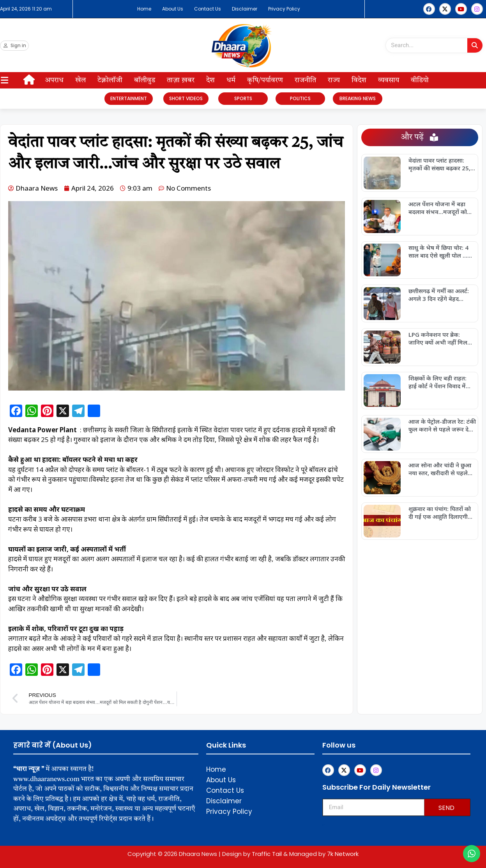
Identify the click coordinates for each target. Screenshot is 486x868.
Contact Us (208, 9)
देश (210, 80)
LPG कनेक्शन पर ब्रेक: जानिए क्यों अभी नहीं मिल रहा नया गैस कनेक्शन (438, 338)
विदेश (359, 80)
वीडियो (420, 80)
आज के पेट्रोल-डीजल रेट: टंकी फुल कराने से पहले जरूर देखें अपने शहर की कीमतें (442, 425)
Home (144, 9)
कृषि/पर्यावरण (265, 80)
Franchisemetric (324, 825)
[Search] (475, 45)
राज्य (334, 80)
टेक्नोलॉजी (110, 80)
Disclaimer (245, 9)
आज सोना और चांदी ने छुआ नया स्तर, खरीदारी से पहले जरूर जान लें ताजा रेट (440, 469)
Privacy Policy (284, 9)
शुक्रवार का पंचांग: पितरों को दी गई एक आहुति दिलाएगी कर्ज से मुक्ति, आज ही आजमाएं (440, 513)
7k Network (343, 854)
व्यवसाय (389, 80)
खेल (80, 80)
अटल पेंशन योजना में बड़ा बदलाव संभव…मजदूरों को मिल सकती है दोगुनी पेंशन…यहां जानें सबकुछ (440, 208)
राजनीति (305, 80)
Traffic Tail (267, 854)
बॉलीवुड (145, 80)
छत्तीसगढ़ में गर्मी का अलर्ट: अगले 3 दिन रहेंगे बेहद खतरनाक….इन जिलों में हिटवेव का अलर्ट (439, 295)
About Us (173, 9)
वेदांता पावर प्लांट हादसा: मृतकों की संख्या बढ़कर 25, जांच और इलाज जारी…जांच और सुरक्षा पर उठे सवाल (440, 164)
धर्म (231, 80)
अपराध (54, 80)
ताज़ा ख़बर (181, 80)
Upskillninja (323, 826)
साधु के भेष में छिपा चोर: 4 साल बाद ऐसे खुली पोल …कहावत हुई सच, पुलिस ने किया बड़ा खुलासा (438, 251)
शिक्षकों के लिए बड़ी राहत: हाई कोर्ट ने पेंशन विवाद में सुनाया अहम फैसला (437, 382)
